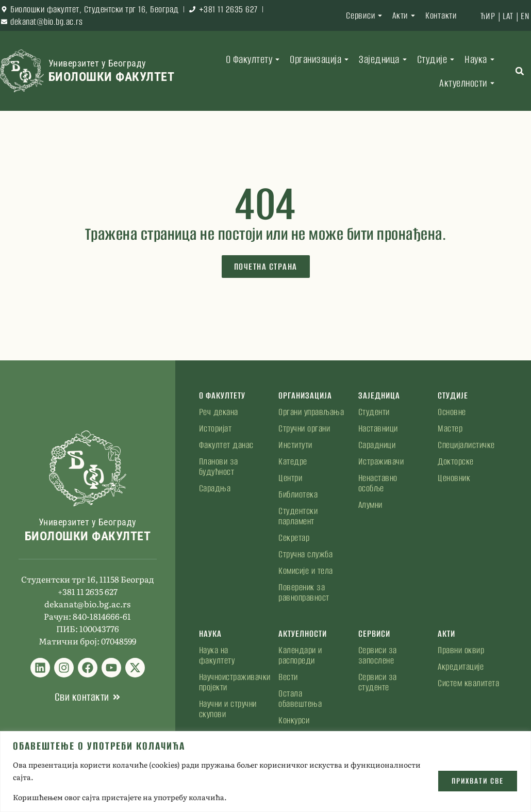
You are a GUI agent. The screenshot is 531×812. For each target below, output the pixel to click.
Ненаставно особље (378, 483)
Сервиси (366, 15)
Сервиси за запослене (378, 655)
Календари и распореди (300, 655)
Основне (452, 412)
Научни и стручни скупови (228, 709)
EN (525, 16)
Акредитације (461, 667)
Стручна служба (305, 554)
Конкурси (294, 720)
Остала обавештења (300, 699)
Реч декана (219, 412)
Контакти (441, 15)
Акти (405, 15)
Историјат (215, 428)
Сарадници (377, 445)
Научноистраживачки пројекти (232, 682)
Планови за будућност (219, 467)
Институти (295, 445)
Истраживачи (381, 461)
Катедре (293, 461)
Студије (437, 59)
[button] (520, 71)
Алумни (370, 505)
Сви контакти (82, 697)
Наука (481, 59)
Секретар (294, 538)
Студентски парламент (298, 516)
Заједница (384, 59)
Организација (321, 59)
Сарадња (215, 488)
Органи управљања (311, 412)
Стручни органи (304, 428)
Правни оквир (461, 650)
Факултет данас (226, 445)
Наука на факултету (217, 655)
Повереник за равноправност (304, 592)
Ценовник (454, 478)
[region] (265, 772)
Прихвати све (477, 780)
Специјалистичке (466, 445)
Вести (288, 677)
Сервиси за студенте (378, 682)
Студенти (374, 412)
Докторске (456, 461)
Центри (290, 478)
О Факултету (254, 59)
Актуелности (468, 83)
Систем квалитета (468, 683)
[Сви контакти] (117, 697)
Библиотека (298, 494)
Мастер (450, 428)
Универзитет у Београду (97, 63)
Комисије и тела (306, 571)
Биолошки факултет (112, 77)
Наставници (378, 428)
